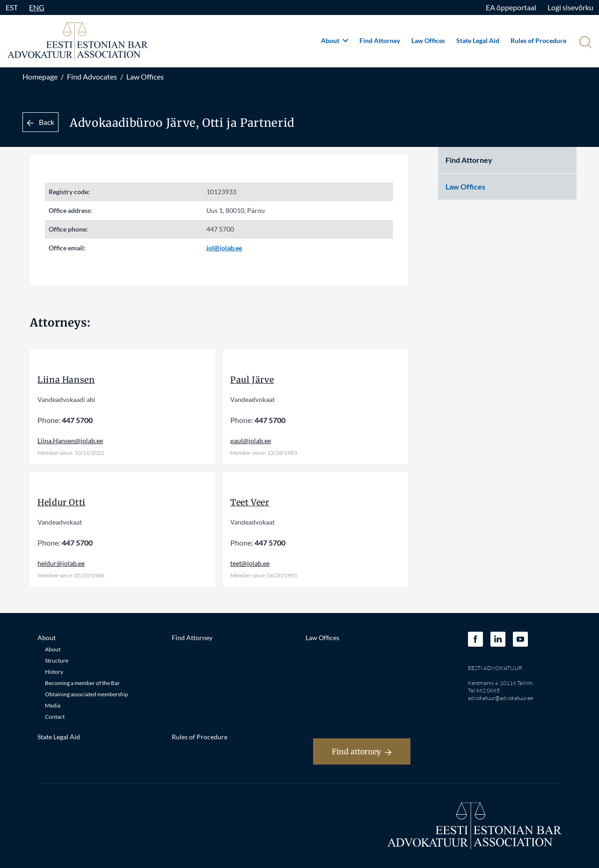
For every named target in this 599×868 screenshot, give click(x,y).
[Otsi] (584, 43)
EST (12, 7)
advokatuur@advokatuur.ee (500, 698)
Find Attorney (380, 40)
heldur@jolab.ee (61, 563)
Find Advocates (92, 77)
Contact (55, 717)
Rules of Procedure (538, 40)
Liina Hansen (66, 380)
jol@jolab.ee (224, 248)
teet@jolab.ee (250, 563)
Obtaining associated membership (87, 694)
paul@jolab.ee (251, 441)
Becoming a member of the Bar (82, 683)
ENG (37, 7)
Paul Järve (252, 380)
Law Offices (428, 40)
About (335, 40)
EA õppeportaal (511, 7)
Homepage (40, 77)
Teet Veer (250, 502)
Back (40, 122)
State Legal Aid (478, 40)
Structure (57, 660)
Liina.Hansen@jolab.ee (70, 441)
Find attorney (362, 751)
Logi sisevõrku (570, 7)
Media (53, 705)
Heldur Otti (62, 502)
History (54, 672)
